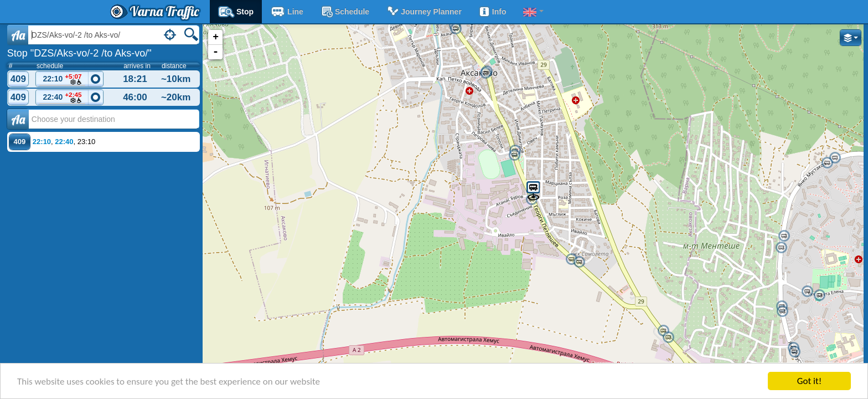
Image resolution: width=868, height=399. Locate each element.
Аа (18, 119)
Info (492, 12)
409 (18, 79)
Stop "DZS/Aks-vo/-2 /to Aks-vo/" (79, 53)
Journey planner (424, 12)
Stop (236, 12)
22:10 (63, 80)
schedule (345, 12)
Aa (18, 35)
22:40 (63, 98)
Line (287, 12)
